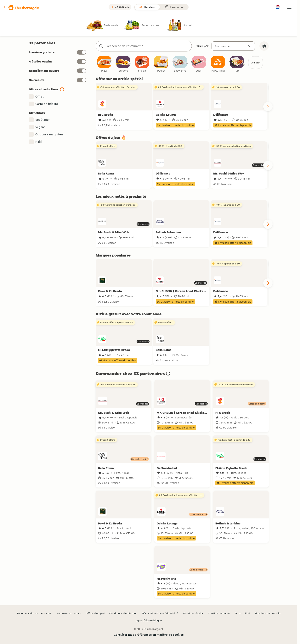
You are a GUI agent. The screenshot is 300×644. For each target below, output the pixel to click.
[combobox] (148, 46)
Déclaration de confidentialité (160, 613)
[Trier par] (233, 46)
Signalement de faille (268, 613)
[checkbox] (104, 65)
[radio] (105, 25)
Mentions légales (193, 613)
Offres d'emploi (95, 613)
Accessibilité (242, 613)
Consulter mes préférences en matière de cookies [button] (149, 635)
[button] (21, 7)
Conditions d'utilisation (123, 613)
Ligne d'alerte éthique (149, 620)
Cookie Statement (219, 613)
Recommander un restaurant (34, 613)
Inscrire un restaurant (68, 613)
